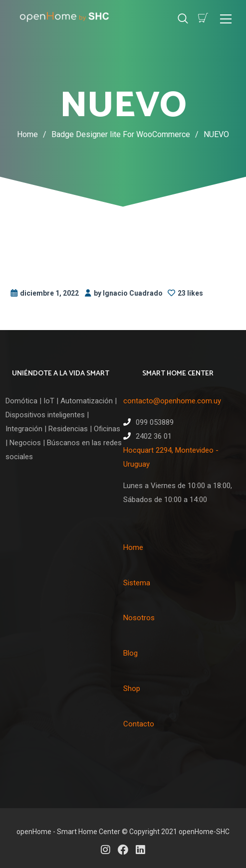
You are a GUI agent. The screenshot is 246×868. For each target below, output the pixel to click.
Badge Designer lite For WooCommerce (127, 134)
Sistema (137, 583)
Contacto (139, 724)
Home (27, 134)
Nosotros (139, 618)
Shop (132, 689)
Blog (130, 653)
